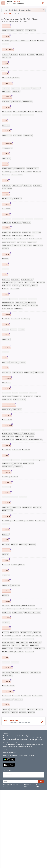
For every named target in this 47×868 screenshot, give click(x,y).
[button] (23, 10)
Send (41, 859)
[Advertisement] (23, 355)
